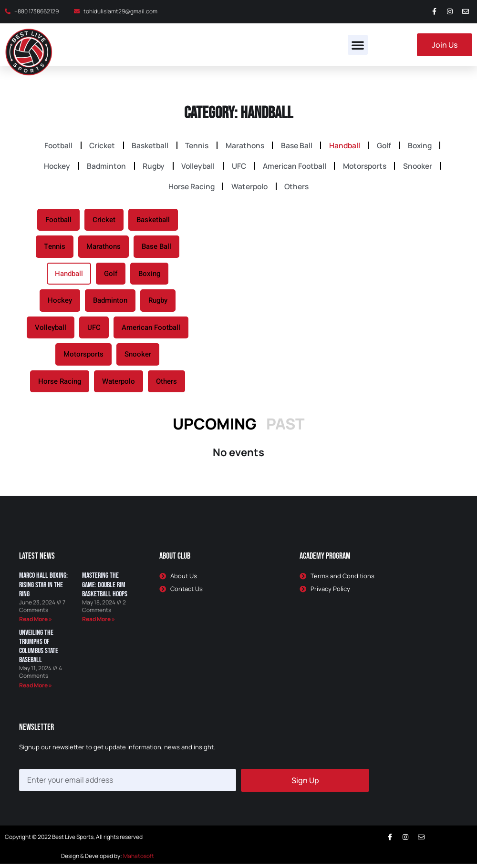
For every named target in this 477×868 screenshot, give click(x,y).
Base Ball (299, 146)
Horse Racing (189, 190)
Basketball (146, 146)
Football (49, 146)
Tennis (195, 146)
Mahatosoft (139, 860)
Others (299, 190)
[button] (358, 45)
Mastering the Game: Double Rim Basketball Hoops (105, 589)
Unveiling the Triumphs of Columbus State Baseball (39, 651)
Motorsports (370, 168)
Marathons (245, 146)
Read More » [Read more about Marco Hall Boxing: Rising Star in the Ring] (36, 623)
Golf (392, 146)
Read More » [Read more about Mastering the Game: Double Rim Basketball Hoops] (99, 623)
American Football (298, 168)
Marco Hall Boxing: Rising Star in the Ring (43, 589)
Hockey (49, 168)
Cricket (95, 146)
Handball (349, 146)
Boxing (430, 146)
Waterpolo (250, 190)
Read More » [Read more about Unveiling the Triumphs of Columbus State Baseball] (36, 689)
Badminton (100, 168)
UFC (239, 168)
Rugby (149, 168)
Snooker (425, 168)
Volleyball (196, 168)
